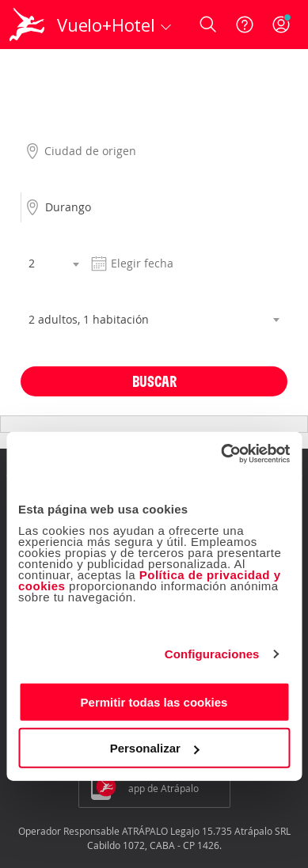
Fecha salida (118, 237)
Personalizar (155, 748)
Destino (40, 181)
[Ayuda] (245, 25)
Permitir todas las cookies (154, 701)
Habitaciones (53, 294)
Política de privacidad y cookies (150, 580)
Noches (38, 237)
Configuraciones (212, 654)
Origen (37, 125)
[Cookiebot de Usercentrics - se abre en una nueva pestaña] (221, 453)
